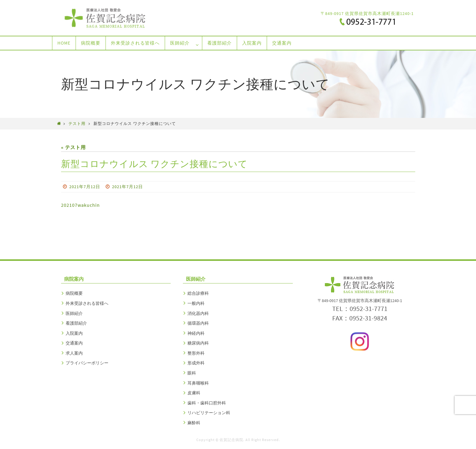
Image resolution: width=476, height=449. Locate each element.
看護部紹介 (76, 323)
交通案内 (74, 343)
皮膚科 (194, 393)
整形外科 (196, 353)
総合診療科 (198, 293)
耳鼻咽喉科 (198, 383)
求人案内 (74, 353)
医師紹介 (74, 313)
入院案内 (74, 333)
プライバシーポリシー (87, 363)
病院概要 (74, 293)
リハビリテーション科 (209, 413)
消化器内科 (198, 313)
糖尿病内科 (198, 343)
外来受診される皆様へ (87, 303)
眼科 (192, 373)
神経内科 (196, 333)
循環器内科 (198, 323)
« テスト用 (73, 147)
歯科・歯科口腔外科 (207, 403)
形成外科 (196, 363)
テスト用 (77, 123)
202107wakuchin (80, 205)
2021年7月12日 (85, 187)
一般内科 (196, 303)
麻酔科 (194, 423)
